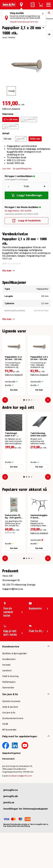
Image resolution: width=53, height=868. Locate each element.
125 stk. (8, 139)
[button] (24, 400)
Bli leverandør (9, 730)
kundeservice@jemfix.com (20, 776)
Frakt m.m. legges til (11, 109)
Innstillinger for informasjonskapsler (26, 809)
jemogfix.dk (11, 796)
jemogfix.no (11, 790)
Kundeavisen (9, 659)
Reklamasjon (9, 682)
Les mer (6, 169)
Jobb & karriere (10, 707)
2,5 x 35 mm (10, 126)
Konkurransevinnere (13, 718)
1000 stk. (35, 139)
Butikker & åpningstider (15, 653)
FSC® (5, 724)
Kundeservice (11, 647)
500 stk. (21, 139)
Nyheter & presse (11, 701)
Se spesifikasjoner (22, 169)
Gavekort (7, 671)
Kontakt (6, 665)
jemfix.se (9, 803)
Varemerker (8, 688)
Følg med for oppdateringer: (20, 736)
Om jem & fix (10, 694)
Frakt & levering (10, 676)
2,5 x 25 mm (29, 120)
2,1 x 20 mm (11, 120)
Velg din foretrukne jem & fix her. (24, 22)
